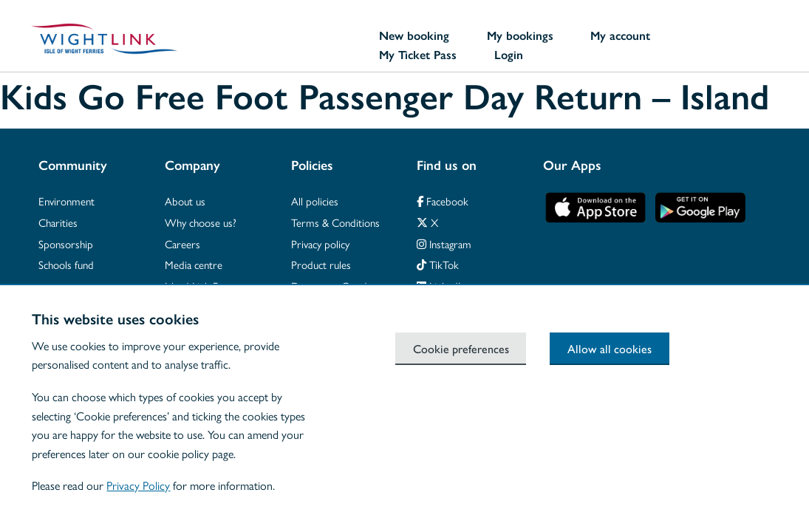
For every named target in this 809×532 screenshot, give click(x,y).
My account (620, 35)
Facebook (443, 201)
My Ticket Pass (418, 55)
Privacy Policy (138, 485)
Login (509, 55)
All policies (315, 201)
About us (185, 201)
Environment (66, 201)
